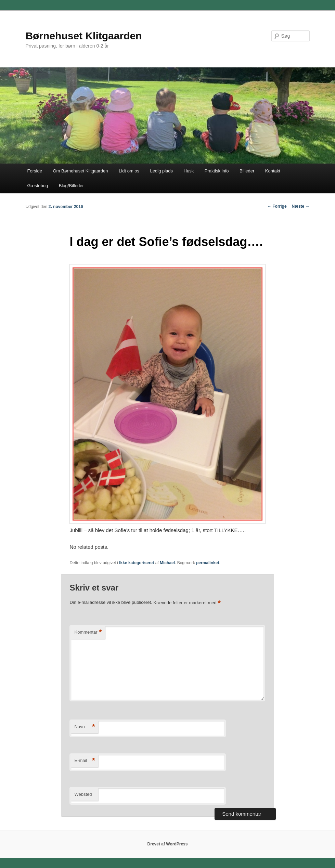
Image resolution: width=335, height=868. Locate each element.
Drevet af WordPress (168, 844)
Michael (167, 563)
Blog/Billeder (71, 186)
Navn (85, 727)
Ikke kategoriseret (137, 563)
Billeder (247, 171)
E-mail (85, 761)
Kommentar (88, 632)
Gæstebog (38, 186)
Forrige (277, 206)
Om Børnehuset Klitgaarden (80, 171)
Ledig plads (162, 171)
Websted (83, 794)
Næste (301, 206)
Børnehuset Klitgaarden (83, 36)
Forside (35, 171)
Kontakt (273, 171)
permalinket (208, 563)
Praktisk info (217, 171)
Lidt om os (129, 171)
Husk (189, 171)
